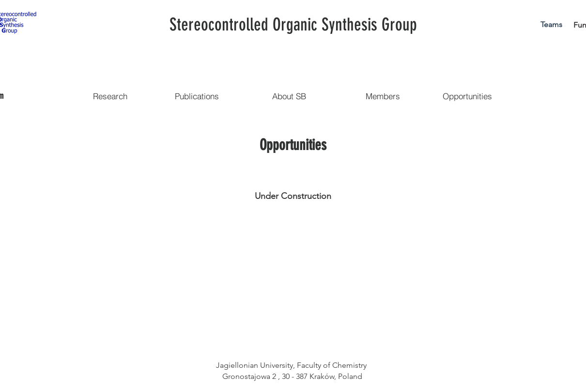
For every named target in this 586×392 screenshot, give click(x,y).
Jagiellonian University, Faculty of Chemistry (292, 365)
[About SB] (289, 96)
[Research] (110, 96)
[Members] (383, 96)
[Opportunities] (467, 96)
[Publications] (197, 96)
